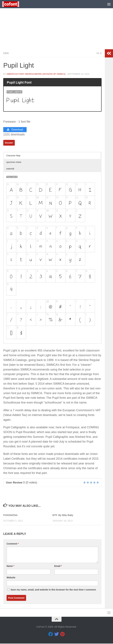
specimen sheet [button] (14, 163)
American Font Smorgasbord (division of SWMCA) (36, 74)
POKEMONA (10, 516)
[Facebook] (51, 635)
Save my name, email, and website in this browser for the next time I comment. (53, 590)
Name (10, 567)
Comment (13, 544)
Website (11, 578)
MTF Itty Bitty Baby (63, 516)
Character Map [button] (13, 156)
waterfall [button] (10, 169)
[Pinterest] (62, 635)
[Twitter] (57, 635)
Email (58, 567)
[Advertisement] (56, 25)
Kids (6, 53)
